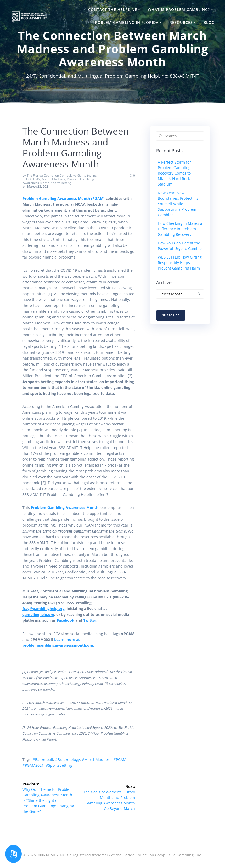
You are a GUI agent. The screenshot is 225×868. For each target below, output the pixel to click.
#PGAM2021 (33, 765)
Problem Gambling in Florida (125, 22)
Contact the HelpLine (113, 10)
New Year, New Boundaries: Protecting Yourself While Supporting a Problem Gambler (178, 204)
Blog (209, 22)
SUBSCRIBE (171, 315)
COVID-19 (33, 179)
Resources (181, 22)
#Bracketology (67, 760)
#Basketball (43, 760)
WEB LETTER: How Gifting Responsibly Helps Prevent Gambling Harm (180, 263)
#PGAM (120, 760)
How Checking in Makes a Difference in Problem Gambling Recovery (180, 229)
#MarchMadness (97, 760)
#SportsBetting (59, 765)
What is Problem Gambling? (179, 10)
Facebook (66, 620)
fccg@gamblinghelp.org (44, 609)
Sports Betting (61, 183)
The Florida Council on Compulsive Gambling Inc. (62, 175)
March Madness (54, 179)
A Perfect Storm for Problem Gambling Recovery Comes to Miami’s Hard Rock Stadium (174, 173)
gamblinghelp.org (38, 615)
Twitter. (90, 620)
